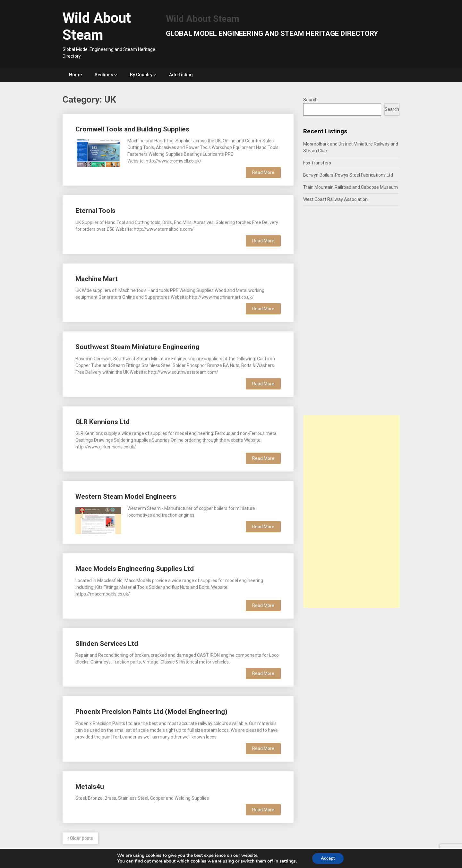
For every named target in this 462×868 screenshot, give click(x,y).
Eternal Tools (95, 211)
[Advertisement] (351, 512)
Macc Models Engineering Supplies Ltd (135, 569)
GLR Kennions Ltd (103, 422)
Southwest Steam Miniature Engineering (137, 347)
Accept (328, 858)
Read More (263, 172)
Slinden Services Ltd (107, 644)
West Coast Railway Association (335, 199)
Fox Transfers (317, 163)
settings (287, 861)
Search (310, 100)
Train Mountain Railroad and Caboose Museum (351, 187)
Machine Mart (97, 279)
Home (75, 75)
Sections (104, 75)
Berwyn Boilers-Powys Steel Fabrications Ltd (348, 175)
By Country (141, 75)
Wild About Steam (97, 26)
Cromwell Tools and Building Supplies (132, 129)
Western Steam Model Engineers (126, 497)
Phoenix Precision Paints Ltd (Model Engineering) (151, 712)
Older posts (80, 838)
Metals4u (90, 787)
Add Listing (181, 75)
